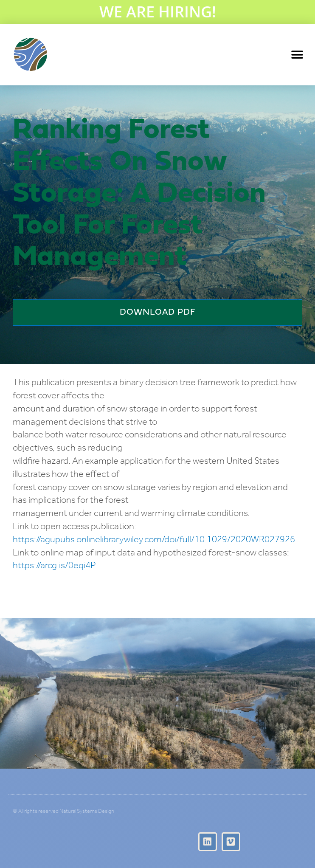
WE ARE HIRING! (158, 12)
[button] (297, 55)
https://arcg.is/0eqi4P (54, 566)
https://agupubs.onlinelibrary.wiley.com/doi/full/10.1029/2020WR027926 (154, 540)
